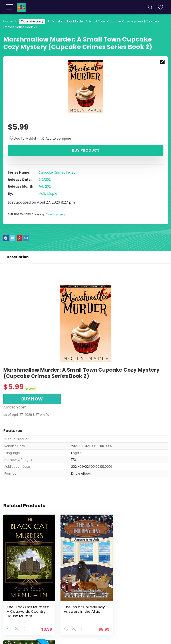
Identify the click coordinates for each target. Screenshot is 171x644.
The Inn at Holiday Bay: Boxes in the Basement (141, 608)
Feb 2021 (45, 186)
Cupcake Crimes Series (57, 172)
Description (18, 257)
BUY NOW (32, 399)
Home (8, 21)
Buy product (86, 150)
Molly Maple (48, 194)
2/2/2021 (45, 180)
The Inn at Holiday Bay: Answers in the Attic (84, 608)
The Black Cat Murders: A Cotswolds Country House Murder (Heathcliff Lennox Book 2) (28, 615)
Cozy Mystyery (32, 21)
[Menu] (10, 7)
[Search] (150, 7)
